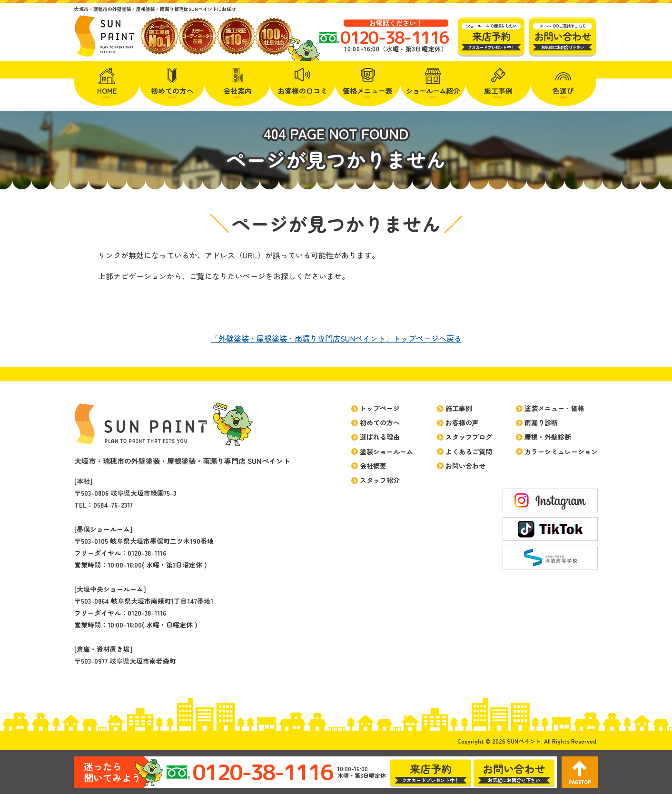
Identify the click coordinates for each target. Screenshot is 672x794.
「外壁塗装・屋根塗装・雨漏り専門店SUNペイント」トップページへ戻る (336, 338)
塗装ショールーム (386, 451)
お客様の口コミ (302, 91)
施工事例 (498, 91)
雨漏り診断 (541, 422)
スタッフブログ (469, 437)
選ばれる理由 (380, 437)
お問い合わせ (465, 466)
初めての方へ (172, 91)
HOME (107, 91)
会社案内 (237, 91)
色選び (563, 91)
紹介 (433, 91)
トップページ (380, 408)
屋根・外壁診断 (548, 437)
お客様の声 (462, 422)
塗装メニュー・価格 (554, 408)
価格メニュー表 (368, 91)
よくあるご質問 (469, 451)
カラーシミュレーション (561, 451)
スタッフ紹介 (380, 480)
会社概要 (373, 466)
